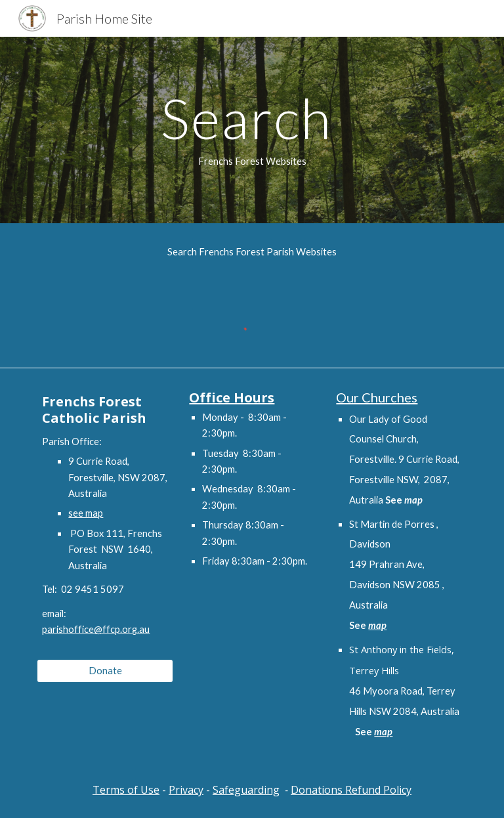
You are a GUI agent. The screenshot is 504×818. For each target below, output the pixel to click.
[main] (252, 130)
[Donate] (105, 670)
